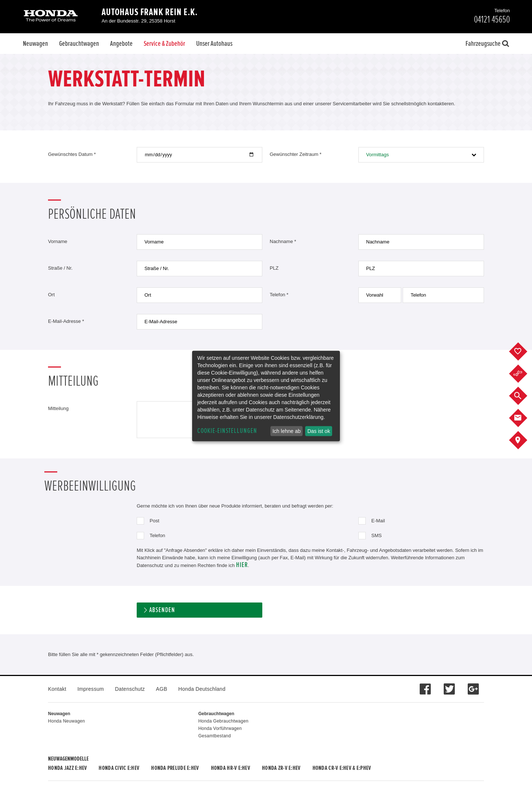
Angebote (121, 44)
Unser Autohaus (214, 44)
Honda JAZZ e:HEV (67, 768)
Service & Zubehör (164, 44)
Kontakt (57, 689)
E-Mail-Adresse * (66, 321)
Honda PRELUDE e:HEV (175, 768)
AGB (161, 689)
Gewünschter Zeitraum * (296, 154)
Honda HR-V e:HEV (231, 768)
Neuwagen (35, 44)
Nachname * (283, 241)
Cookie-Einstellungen (227, 431)
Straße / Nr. (60, 268)
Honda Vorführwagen (220, 728)
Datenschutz (130, 689)
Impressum (91, 689)
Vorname (58, 241)
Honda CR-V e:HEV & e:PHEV (342, 768)
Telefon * (279, 295)
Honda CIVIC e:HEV (119, 768)
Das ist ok (319, 431)
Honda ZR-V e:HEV (281, 768)
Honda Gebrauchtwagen (224, 721)
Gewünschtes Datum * (72, 154)
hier (242, 565)
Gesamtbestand (215, 736)
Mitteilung (58, 408)
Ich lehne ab (286, 431)
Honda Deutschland (202, 689)
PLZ (274, 268)
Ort (51, 295)
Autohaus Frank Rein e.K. (150, 12)
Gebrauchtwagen (79, 44)
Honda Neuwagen (66, 721)
